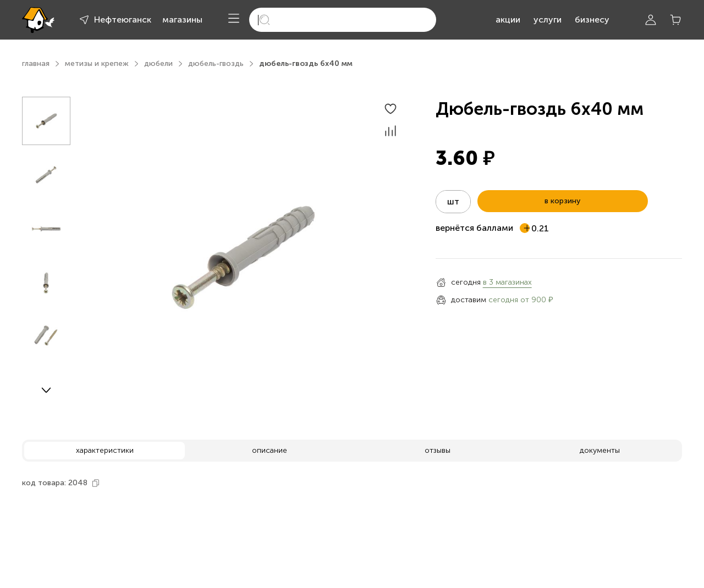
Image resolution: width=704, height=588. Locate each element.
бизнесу (592, 20)
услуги (548, 20)
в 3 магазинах (507, 282)
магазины (182, 20)
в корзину (562, 201)
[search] (343, 20)
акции (508, 20)
